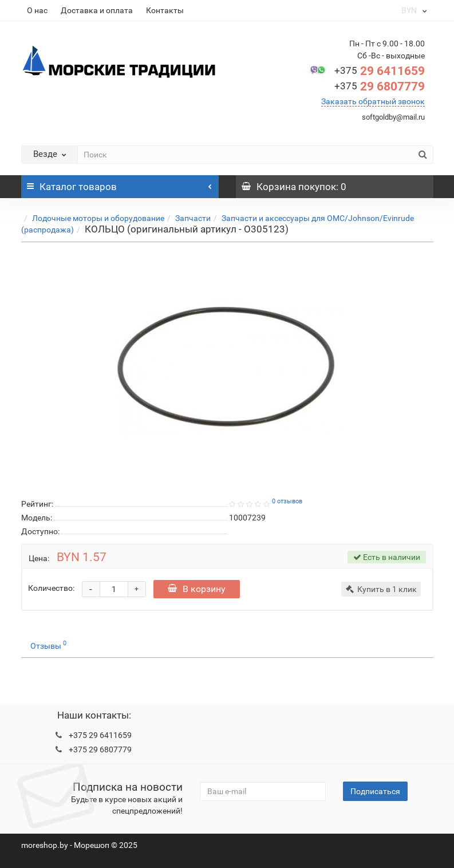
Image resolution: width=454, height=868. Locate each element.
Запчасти (193, 218)
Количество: (51, 588)
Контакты (165, 10)
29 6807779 (380, 86)
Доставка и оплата (97, 10)
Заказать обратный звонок (373, 101)
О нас (37, 10)
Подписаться (375, 791)
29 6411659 (380, 71)
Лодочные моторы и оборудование (98, 218)
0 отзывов (287, 501)
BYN (413, 10)
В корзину (197, 589)
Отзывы (48, 645)
